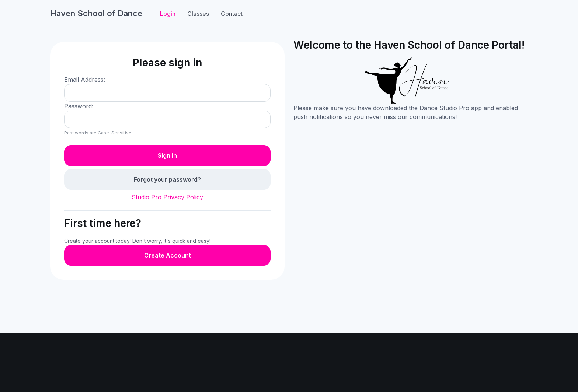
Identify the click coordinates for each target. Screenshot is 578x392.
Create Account (168, 255)
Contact (232, 14)
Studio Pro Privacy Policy (167, 197)
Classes (198, 14)
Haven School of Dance (96, 13)
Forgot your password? (167, 179)
